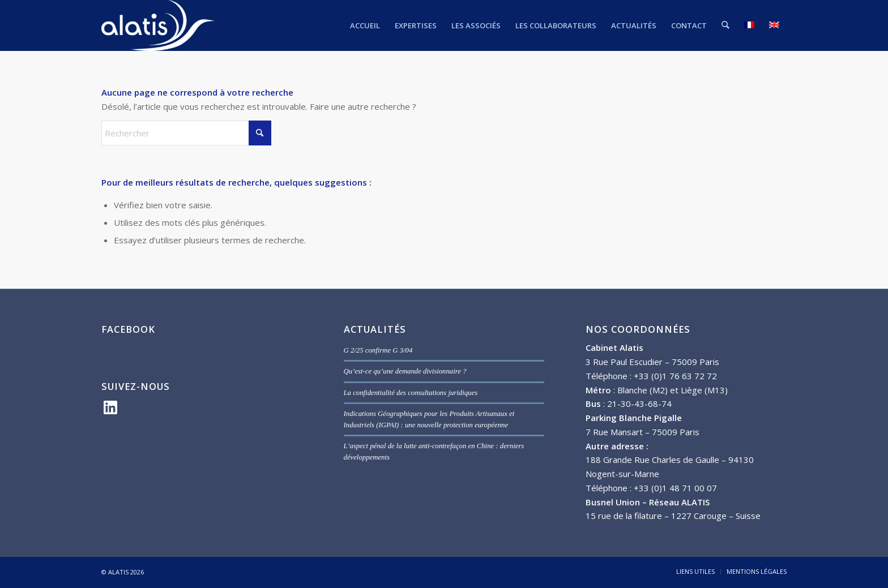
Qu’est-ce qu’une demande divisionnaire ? (405, 371)
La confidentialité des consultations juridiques (411, 393)
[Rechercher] (726, 25)
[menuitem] (366, 25)
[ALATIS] (158, 25)
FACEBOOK (128, 329)
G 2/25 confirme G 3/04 (378, 350)
